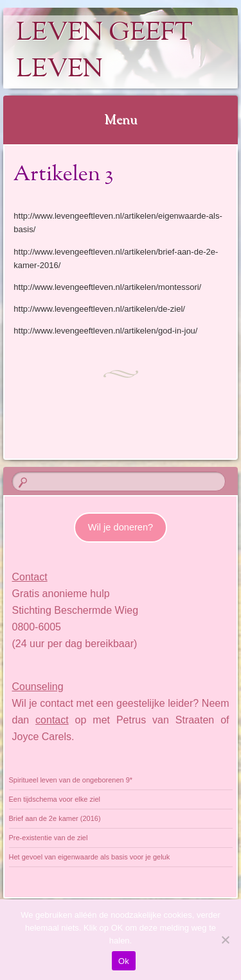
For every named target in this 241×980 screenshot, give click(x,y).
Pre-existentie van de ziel (49, 838)
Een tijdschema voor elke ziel (55, 799)
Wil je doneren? (121, 527)
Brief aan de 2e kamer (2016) (55, 818)
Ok (124, 961)
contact (52, 720)
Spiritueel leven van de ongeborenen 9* (71, 780)
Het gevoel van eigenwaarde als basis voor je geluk (90, 857)
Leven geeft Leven (104, 52)
